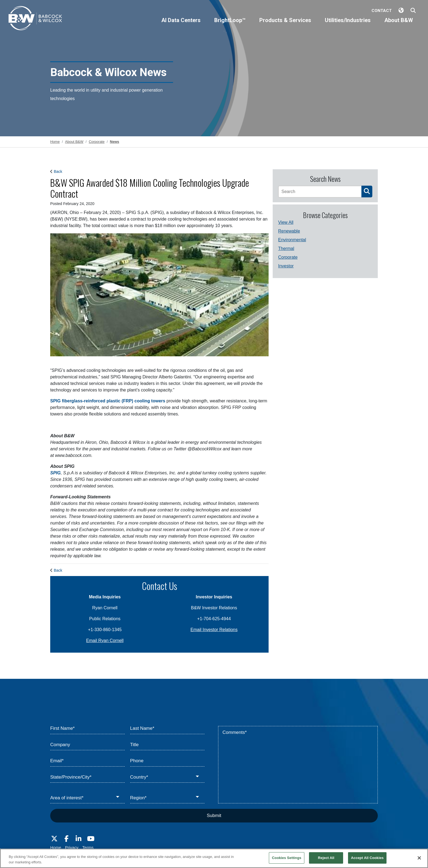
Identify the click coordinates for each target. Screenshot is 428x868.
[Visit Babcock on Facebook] (66, 839)
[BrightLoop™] (230, 25)
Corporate (288, 257)
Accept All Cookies (367, 858)
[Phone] (167, 761)
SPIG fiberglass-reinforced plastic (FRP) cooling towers (108, 401)
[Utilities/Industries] (348, 25)
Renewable (289, 231)
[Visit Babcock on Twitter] (54, 839)
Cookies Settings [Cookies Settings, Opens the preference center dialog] (287, 858)
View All (286, 222)
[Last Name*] (167, 729)
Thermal (286, 248)
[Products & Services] (285, 25)
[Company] (87, 745)
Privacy (72, 847)
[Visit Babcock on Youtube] (91, 839)
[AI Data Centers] (181, 25)
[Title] (167, 745)
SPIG (55, 473)
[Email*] (87, 761)
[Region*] (167, 798)
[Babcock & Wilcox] (35, 19)
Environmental (292, 240)
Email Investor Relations (214, 630)
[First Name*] (87, 729)
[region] (214, 858)
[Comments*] (298, 765)
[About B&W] (399, 25)
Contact (382, 11)
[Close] (419, 858)
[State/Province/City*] (87, 777)
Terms (88, 847)
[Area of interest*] (87, 798)
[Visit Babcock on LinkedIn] (79, 839)
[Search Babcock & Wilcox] (413, 11)
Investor (286, 266)
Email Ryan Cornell (105, 641)
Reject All (326, 858)
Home (56, 847)
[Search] (320, 192)
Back (58, 171)
